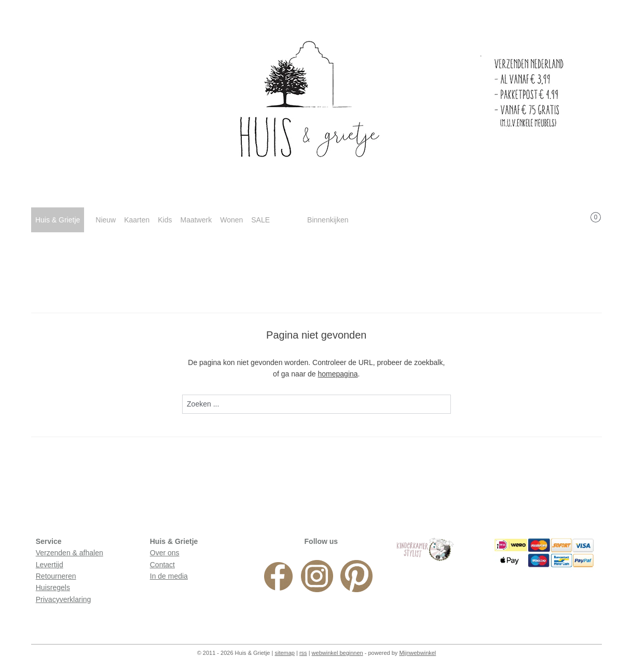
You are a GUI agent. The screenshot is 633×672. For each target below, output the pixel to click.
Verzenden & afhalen (70, 553)
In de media (169, 576)
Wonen (231, 220)
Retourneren (56, 576)
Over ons (165, 553)
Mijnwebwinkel (417, 653)
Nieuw (106, 220)
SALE (260, 220)
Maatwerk (196, 220)
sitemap (285, 653)
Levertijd (50, 565)
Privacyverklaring (64, 599)
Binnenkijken (328, 220)
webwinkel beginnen (338, 653)
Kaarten (137, 220)
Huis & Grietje (58, 220)
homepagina (338, 374)
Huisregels (53, 587)
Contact (162, 565)
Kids (165, 220)
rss (303, 653)
